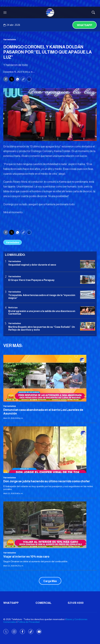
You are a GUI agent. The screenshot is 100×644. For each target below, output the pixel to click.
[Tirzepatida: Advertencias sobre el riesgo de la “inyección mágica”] (88, 295)
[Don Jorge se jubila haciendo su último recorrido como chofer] (50, 450)
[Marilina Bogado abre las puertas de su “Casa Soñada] (88, 326)
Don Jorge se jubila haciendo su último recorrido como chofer (47, 481)
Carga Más (50, 581)
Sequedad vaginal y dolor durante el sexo (32, 265)
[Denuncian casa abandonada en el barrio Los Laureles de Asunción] (50, 378)
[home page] (50, 12)
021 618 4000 (76, 603)
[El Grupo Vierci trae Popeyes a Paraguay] (88, 279)
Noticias (13, 308)
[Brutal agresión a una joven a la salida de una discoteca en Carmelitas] (88, 311)
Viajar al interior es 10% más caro (26, 557)
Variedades (10, 39)
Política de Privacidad (29, 622)
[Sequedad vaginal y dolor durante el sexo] (88, 264)
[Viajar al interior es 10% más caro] (50, 525)
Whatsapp (85, 25)
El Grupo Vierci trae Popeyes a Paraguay (31, 280)
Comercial (44, 603)
